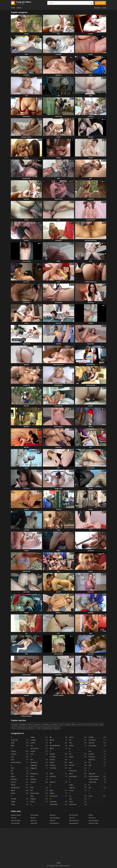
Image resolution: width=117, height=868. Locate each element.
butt (58, 220)
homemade (26, 116)
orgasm (26, 509)
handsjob (58, 240)
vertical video (58, 654)
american (58, 323)
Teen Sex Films (15, 823)
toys (58, 530)
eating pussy (58, 385)
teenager (58, 54)
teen (26, 54)
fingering (58, 447)
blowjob (91, 137)
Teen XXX (33, 818)
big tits (26, 447)
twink (58, 261)
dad (58, 34)
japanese (58, 75)
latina (26, 220)
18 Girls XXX (34, 823)
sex (26, 633)
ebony (91, 489)
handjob (91, 613)
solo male (26, 592)
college (91, 323)
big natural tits (58, 364)
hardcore (26, 489)
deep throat (58, 199)
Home (13, 8)
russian (91, 158)
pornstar (26, 282)
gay (91, 633)
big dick (26, 406)
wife (26, 654)
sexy (58, 178)
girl (91, 178)
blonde (58, 344)
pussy (26, 323)
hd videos (58, 675)
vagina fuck (26, 344)
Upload (100, 3)
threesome (58, 302)
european (91, 654)
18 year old (58, 116)
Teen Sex (14, 818)
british (58, 592)
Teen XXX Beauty (55, 818)
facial (58, 137)
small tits (91, 199)
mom (91, 75)
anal (26, 96)
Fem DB (91, 815)
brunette (91, 592)
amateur (26, 199)
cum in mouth (91, 385)
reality (91, 54)
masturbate (58, 406)
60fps (58, 551)
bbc (91, 447)
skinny (58, 158)
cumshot (91, 116)
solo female (91, 468)
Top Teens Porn (54, 823)
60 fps (91, 427)
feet (91, 530)
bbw (58, 571)
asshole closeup (26, 716)
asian (26, 468)
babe (91, 96)
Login (104, 8)
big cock (91, 675)
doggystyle (91, 695)
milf (58, 468)
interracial (26, 302)
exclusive (91, 551)
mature (26, 695)
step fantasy (26, 261)
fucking (58, 509)
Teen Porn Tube (16, 820)
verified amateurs (91, 282)
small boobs (26, 178)
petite (91, 34)
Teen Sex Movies (94, 820)
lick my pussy (91, 364)
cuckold (26, 530)
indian (26, 613)
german (26, 427)
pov (58, 633)
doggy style (58, 489)
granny (91, 406)
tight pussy (26, 571)
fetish (91, 509)
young (26, 34)
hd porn (58, 613)
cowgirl (26, 551)
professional (91, 220)
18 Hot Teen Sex (74, 820)
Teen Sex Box (34, 815)
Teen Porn (33, 820)
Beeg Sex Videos (16, 815)
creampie (26, 75)
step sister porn (74, 823)
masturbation (58, 427)
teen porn (53, 815)
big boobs (91, 344)
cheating (91, 302)
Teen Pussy (92, 818)
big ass (26, 364)
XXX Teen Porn (73, 815)
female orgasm (26, 137)
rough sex (26, 385)
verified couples (58, 695)
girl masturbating (91, 240)
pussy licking (26, 675)
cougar (91, 571)
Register (97, 8)
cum (91, 261)
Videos (20, 8)
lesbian (26, 158)
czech (58, 282)
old (58, 96)
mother (26, 240)
